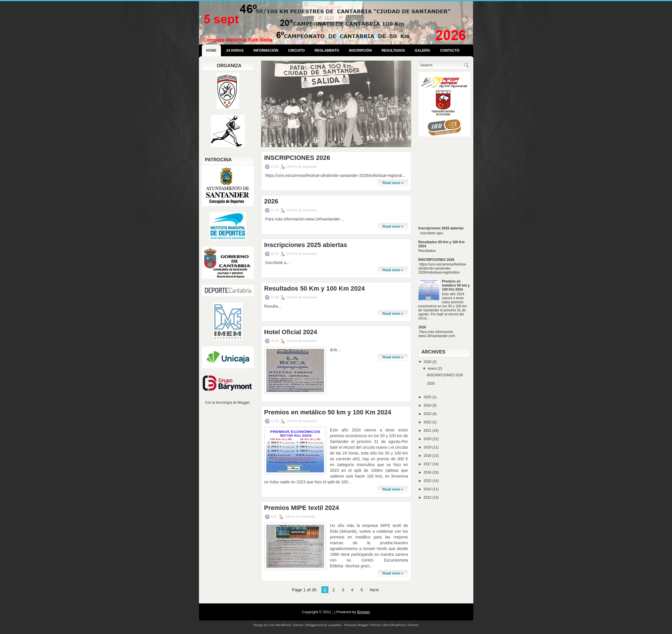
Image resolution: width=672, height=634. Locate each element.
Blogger (244, 403)
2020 (428, 439)
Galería (422, 51)
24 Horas (235, 51)
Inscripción (360, 51)
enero (433, 369)
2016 (428, 472)
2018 (428, 456)
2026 (271, 201)
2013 (428, 498)
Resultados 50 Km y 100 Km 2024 (315, 289)
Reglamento (327, 51)
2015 (428, 481)
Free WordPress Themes (286, 625)
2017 (428, 464)
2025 (428, 397)
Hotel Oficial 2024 (291, 332)
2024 (428, 405)
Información (266, 51)
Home (211, 51)
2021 (428, 431)
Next (374, 590)
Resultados (393, 51)
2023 (428, 414)
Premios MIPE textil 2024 (302, 508)
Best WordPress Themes (401, 625)
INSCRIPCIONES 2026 (297, 158)
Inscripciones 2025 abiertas (306, 245)
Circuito (297, 51)
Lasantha (335, 625)
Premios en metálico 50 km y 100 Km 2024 (328, 412)
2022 (428, 422)
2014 (428, 489)
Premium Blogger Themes (362, 625)
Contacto (450, 51)
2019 (428, 447)
